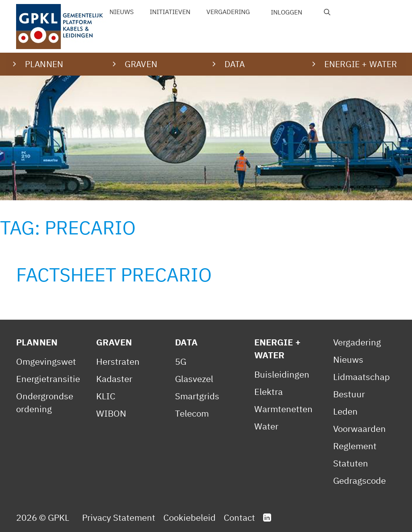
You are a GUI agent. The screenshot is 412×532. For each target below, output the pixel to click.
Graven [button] (141, 64)
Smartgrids (197, 396)
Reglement (355, 446)
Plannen (37, 342)
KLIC (106, 396)
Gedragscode (359, 480)
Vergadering (228, 12)
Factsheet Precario (114, 274)
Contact (239, 517)
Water (266, 426)
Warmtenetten (283, 409)
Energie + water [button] (360, 64)
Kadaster (114, 379)
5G (181, 361)
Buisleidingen (282, 374)
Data (186, 342)
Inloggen (286, 12)
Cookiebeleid (190, 517)
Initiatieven (170, 12)
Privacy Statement (119, 517)
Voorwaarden (359, 428)
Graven (114, 342)
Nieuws (122, 12)
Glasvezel (194, 379)
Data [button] (235, 64)
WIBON (111, 413)
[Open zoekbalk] (327, 12)
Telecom (192, 413)
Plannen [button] (44, 64)
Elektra (269, 391)
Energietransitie (48, 379)
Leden (345, 411)
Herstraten (118, 361)
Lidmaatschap (362, 377)
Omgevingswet (46, 361)
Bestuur (349, 394)
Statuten (351, 463)
